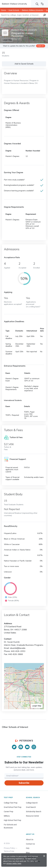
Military (7, 816)
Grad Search (31, 807)
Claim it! (40, 46)
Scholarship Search (34, 812)
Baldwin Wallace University (33, 10)
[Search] (37, 4)
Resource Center (33, 816)
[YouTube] (27, 747)
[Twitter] (14, 747)
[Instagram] (34, 747)
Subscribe (24, 783)
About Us (30, 840)
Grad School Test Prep (13, 807)
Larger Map (37, 706)
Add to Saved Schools (24, 64)
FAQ (28, 848)
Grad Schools (14, 10)
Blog (28, 853)
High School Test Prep (12, 820)
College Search (32, 803)
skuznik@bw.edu (18, 648)
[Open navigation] (42, 4)
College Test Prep (11, 803)
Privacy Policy (9, 848)
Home (3, 10)
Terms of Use (9, 851)
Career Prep (9, 812)
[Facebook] (21, 747)
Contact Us (30, 844)
